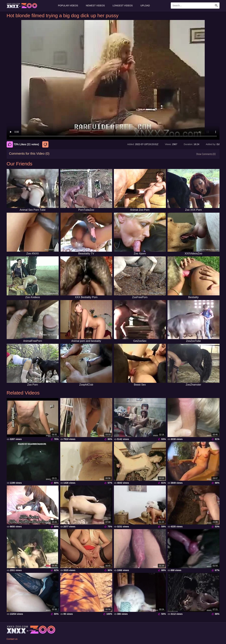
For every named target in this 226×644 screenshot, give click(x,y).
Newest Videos (95, 6)
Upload (145, 6)
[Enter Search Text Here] (195, 6)
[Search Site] (216, 6)
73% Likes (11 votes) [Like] (23, 144)
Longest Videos (123, 6)
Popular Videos (68, 6)
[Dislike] (46, 144)
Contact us (12, 639)
